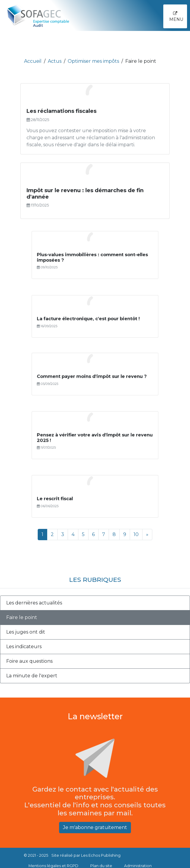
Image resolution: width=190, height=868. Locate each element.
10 (136, 534)
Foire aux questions (29, 661)
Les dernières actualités (34, 603)
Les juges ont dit (26, 632)
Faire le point (22, 617)
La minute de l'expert (32, 676)
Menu (176, 17)
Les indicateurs (24, 647)
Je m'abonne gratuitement (95, 827)
